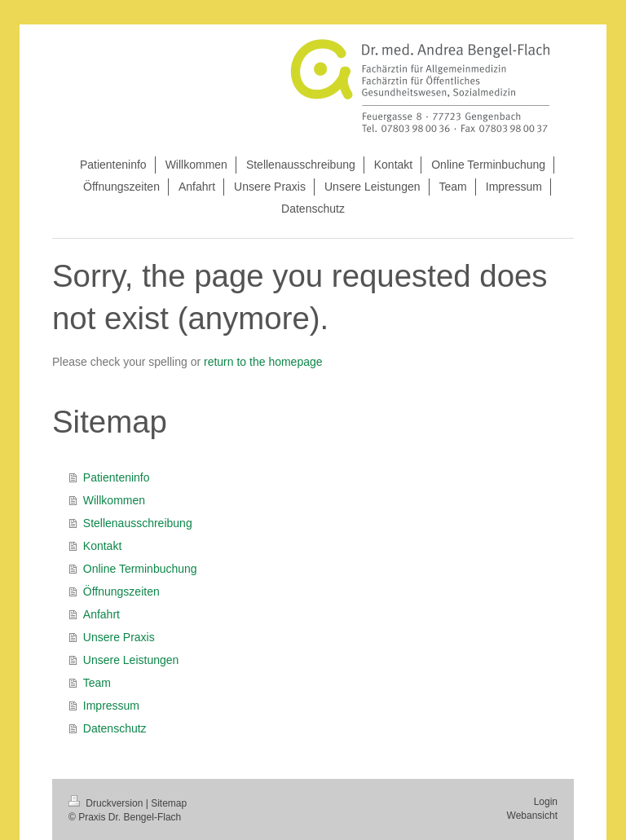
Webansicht (532, 816)
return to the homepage (263, 362)
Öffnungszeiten (121, 592)
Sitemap (169, 803)
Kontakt (102, 546)
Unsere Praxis (119, 637)
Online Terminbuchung (140, 569)
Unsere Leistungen (131, 660)
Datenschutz (115, 728)
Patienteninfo (117, 477)
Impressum (111, 706)
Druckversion (107, 803)
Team (97, 683)
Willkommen (114, 500)
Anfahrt (101, 614)
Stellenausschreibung (138, 523)
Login (546, 802)
